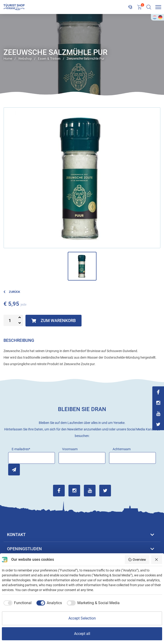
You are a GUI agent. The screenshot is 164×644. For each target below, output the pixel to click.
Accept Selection (82, 618)
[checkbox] (17, 603)
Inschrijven (14, 470)
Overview (137, 560)
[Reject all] (157, 560)
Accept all (82, 634)
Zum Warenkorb (53, 320)
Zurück (12, 292)
